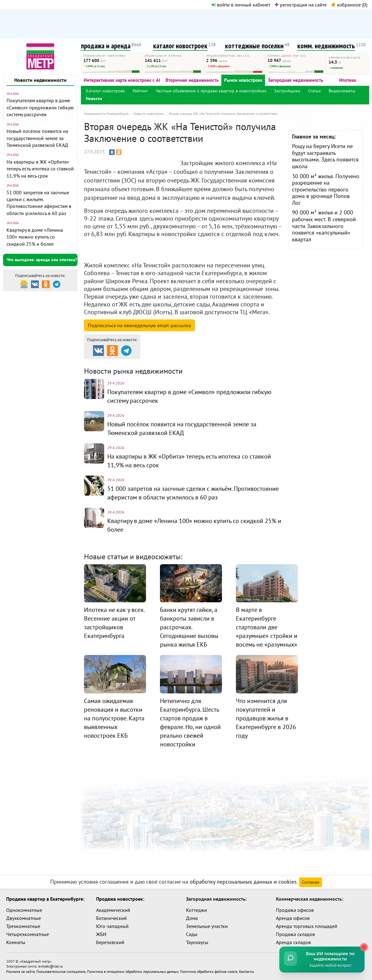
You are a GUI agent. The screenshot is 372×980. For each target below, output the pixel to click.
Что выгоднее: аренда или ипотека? (42, 260)
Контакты (246, 971)
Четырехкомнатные (28, 934)
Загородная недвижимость (295, 80)
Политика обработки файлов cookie (209, 971)
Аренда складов (293, 942)
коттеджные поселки (254, 46)
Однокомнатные (24, 910)
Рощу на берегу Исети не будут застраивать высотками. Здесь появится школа (325, 156)
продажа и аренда (106, 46)
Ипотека (348, 80)
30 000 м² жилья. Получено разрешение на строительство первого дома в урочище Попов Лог (326, 189)
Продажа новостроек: (120, 899)
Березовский (110, 942)
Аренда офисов (293, 918)
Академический (113, 910)
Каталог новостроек (105, 91)
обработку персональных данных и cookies (243, 882)
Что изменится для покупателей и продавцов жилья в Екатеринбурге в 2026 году (266, 718)
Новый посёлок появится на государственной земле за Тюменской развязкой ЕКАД (37, 138)
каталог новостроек (180, 46)
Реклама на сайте (20, 971)
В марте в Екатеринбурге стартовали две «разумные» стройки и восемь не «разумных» (267, 627)
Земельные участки (207, 926)
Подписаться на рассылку (139, 325)
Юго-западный (112, 926)
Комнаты (16, 942)
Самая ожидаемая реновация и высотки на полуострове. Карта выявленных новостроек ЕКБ (114, 718)
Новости (94, 99)
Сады (192, 934)
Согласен (311, 882)
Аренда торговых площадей (307, 926)
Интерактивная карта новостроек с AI (122, 80)
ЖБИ (101, 934)
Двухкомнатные (24, 918)
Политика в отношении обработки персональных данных (133, 971)
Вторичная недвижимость (192, 80)
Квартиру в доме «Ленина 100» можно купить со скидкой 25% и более (35, 237)
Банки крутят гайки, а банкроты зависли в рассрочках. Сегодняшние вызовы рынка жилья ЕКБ (189, 627)
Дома (192, 918)
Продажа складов (295, 934)
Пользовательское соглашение (61, 971)
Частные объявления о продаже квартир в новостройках (211, 91)
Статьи (314, 91)
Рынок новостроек (243, 80)
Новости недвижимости (40, 80)
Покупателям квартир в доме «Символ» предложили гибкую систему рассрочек (40, 107)
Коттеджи (197, 910)
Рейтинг (140, 91)
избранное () (349, 5)
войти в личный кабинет (241, 5)
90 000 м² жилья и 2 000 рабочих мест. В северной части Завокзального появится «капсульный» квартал (324, 226)
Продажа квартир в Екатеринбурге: (45, 899)
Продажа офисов (295, 910)
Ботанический (111, 918)
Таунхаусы (197, 942)
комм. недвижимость (326, 46)
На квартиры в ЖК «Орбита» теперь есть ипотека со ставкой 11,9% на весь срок (40, 169)
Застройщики (287, 91)
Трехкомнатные (23, 926)
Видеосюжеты (342, 91)
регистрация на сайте (301, 5)
